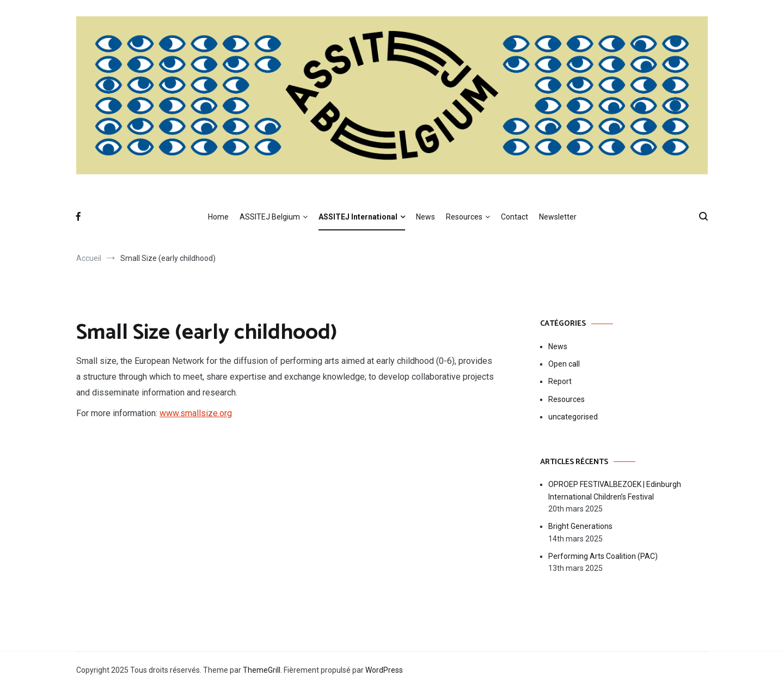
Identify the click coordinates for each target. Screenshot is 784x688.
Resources (464, 217)
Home (218, 217)
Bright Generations (580, 526)
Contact (514, 217)
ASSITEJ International (358, 217)
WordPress (384, 670)
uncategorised (573, 417)
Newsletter (558, 217)
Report (560, 381)
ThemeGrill (262, 670)
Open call (564, 364)
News (425, 217)
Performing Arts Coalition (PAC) (603, 556)
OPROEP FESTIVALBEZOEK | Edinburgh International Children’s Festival (615, 490)
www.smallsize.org (196, 413)
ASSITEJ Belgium (270, 217)
